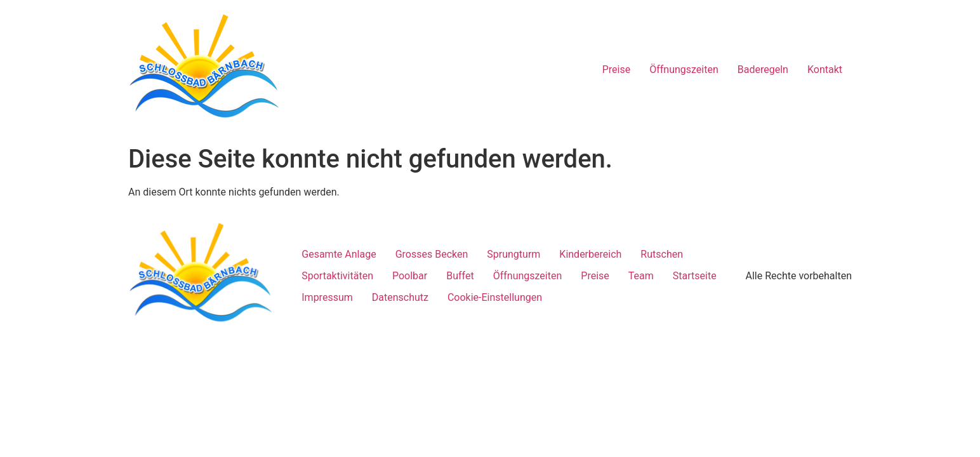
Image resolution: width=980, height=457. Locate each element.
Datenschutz (400, 297)
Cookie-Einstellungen (495, 297)
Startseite (695, 276)
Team (641, 276)
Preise (616, 70)
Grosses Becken (432, 254)
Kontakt (825, 70)
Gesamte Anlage (339, 254)
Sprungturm (513, 254)
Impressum (327, 297)
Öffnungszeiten (684, 70)
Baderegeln (763, 70)
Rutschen (662, 254)
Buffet (460, 276)
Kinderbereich (590, 254)
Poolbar (410, 276)
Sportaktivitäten (337, 276)
